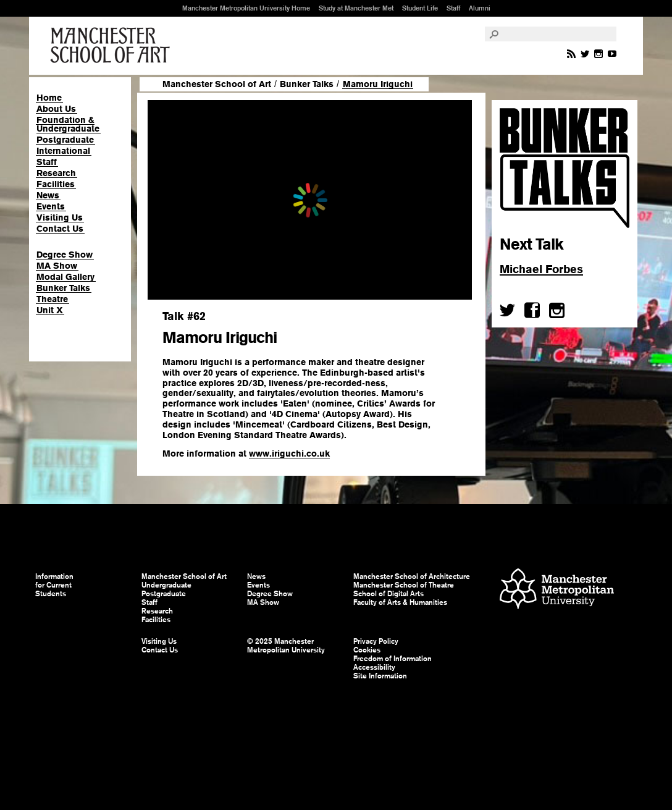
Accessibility (374, 667)
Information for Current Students (54, 585)
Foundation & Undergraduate (68, 124)
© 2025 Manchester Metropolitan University (286, 646)
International (63, 151)
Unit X (50, 310)
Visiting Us (60, 217)
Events (51, 206)
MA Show (57, 266)
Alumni (480, 8)
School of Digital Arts (388, 594)
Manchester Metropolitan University (557, 590)
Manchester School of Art (112, 46)
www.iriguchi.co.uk (289, 454)
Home (49, 98)
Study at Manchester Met (356, 8)
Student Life (420, 8)
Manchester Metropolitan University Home (246, 8)
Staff (453, 8)
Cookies (367, 650)
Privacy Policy (376, 641)
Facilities (56, 184)
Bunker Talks (63, 288)
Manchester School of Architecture (412, 576)
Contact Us (60, 229)
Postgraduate (65, 140)
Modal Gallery (65, 277)
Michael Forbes (541, 269)
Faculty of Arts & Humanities (400, 602)
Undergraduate (166, 585)
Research (56, 173)
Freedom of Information (393, 659)
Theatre (52, 299)
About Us (56, 109)
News (48, 195)
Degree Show (65, 255)
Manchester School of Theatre (404, 585)
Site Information (380, 676)
